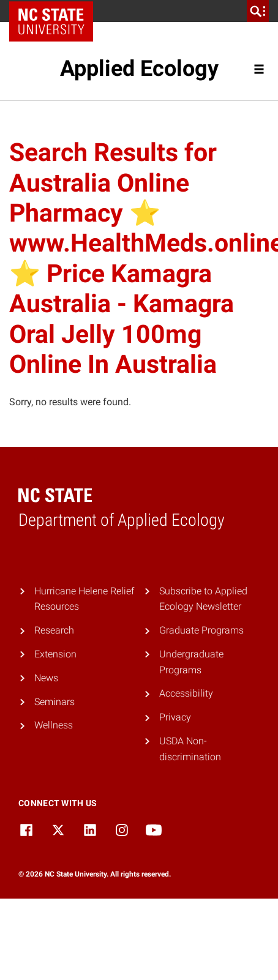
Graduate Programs (201, 630)
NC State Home (55, 11)
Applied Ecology (139, 69)
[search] (258, 11)
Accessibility (186, 693)
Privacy (175, 717)
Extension (55, 654)
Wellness (54, 725)
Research (54, 630)
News (46, 678)
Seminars (54, 702)
